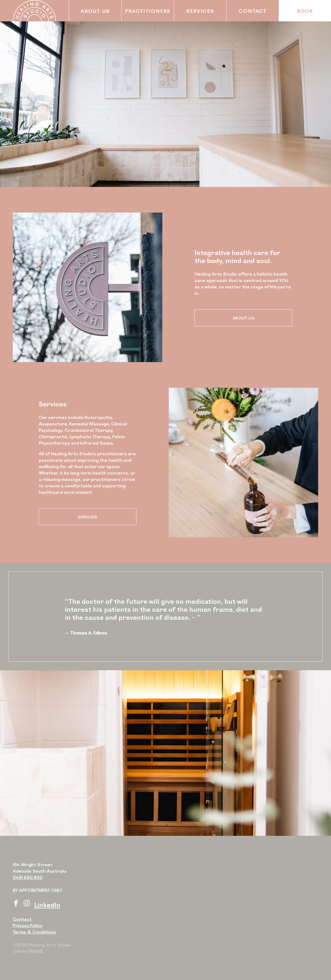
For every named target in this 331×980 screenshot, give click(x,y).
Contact (253, 11)
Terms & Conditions (34, 932)
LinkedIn (47, 905)
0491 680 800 (28, 877)
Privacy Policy (28, 925)
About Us (95, 11)
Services (200, 11)
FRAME (36, 951)
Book (305, 11)
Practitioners (148, 11)
